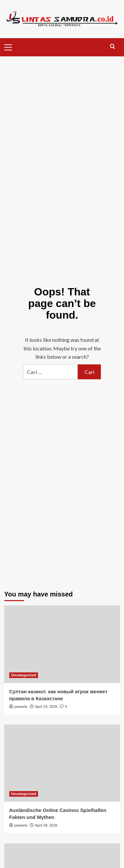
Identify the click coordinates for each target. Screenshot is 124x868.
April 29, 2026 (46, 707)
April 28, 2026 (46, 825)
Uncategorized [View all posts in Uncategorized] (24, 675)
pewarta (21, 707)
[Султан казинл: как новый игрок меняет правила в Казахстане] (62, 644)
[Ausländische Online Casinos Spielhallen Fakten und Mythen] (62, 763)
